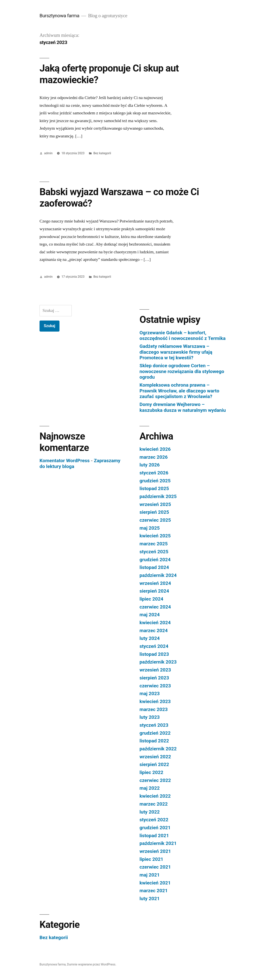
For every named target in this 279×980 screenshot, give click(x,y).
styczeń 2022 (154, 820)
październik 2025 (158, 496)
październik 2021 (158, 843)
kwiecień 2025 (155, 536)
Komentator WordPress (65, 461)
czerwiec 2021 (155, 867)
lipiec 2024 (151, 599)
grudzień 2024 (155, 560)
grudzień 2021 (155, 828)
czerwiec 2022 (155, 780)
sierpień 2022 (154, 764)
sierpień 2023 (154, 678)
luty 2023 (150, 717)
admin (48, 153)
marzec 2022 (154, 804)
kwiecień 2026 (155, 449)
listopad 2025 (154, 488)
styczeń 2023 (154, 725)
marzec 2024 (154, 630)
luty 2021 (150, 899)
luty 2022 (150, 812)
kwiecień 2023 (155, 701)
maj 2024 (150, 615)
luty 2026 (150, 465)
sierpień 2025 (154, 512)
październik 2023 (158, 662)
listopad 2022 (154, 741)
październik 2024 (158, 575)
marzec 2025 (154, 544)
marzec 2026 (154, 457)
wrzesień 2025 (155, 504)
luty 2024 (150, 638)
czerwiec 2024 (155, 607)
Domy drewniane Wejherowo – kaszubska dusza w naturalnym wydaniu (183, 407)
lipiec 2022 (151, 772)
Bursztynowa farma (59, 16)
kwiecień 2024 (155, 623)
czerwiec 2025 (155, 520)
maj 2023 (150, 693)
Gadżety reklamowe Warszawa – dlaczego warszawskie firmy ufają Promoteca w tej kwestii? (176, 352)
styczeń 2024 (154, 646)
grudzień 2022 (155, 733)
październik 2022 (158, 749)
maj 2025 (150, 528)
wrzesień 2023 (155, 670)
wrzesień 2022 (155, 757)
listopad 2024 (154, 567)
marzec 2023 (154, 709)
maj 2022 (150, 788)
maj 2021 (150, 875)
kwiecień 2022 (155, 796)
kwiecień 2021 (155, 883)
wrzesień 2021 (155, 851)
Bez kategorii (102, 153)
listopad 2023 (154, 654)
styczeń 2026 (154, 473)
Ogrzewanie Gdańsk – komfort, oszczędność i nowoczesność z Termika (183, 336)
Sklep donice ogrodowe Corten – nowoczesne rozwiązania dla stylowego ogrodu (182, 371)
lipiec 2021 (151, 859)
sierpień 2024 (154, 591)
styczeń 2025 (154, 552)
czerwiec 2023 (155, 686)
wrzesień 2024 (155, 583)
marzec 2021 (154, 891)
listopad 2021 (154, 836)
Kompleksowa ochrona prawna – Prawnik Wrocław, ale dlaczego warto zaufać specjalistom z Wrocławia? (179, 391)
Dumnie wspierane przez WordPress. (92, 964)
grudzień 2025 (155, 481)
